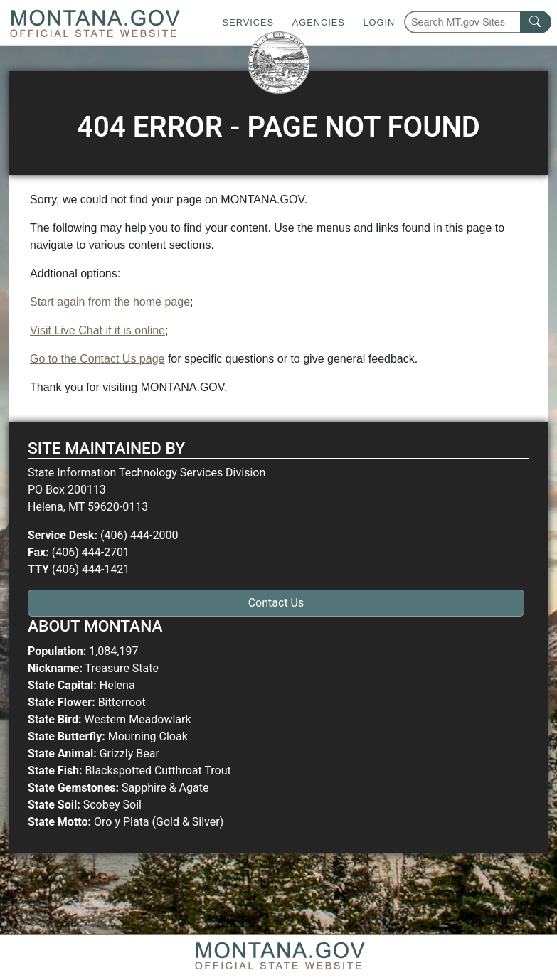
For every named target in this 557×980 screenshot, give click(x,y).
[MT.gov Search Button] (536, 22)
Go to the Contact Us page (97, 359)
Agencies (319, 22)
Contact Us (276, 603)
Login (379, 22)
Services (248, 22)
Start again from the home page (110, 302)
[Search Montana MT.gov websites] (478, 22)
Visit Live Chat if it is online (97, 330)
